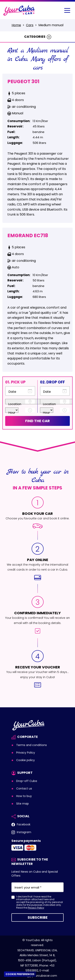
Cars (30, 25)
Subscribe (38, 917)
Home (16, 25)
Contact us (24, 788)
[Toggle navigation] (67, 11)
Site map (22, 804)
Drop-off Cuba (26, 781)
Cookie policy (25, 760)
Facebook (23, 824)
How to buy (24, 796)
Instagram (24, 832)
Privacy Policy (25, 753)
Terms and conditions (31, 745)
